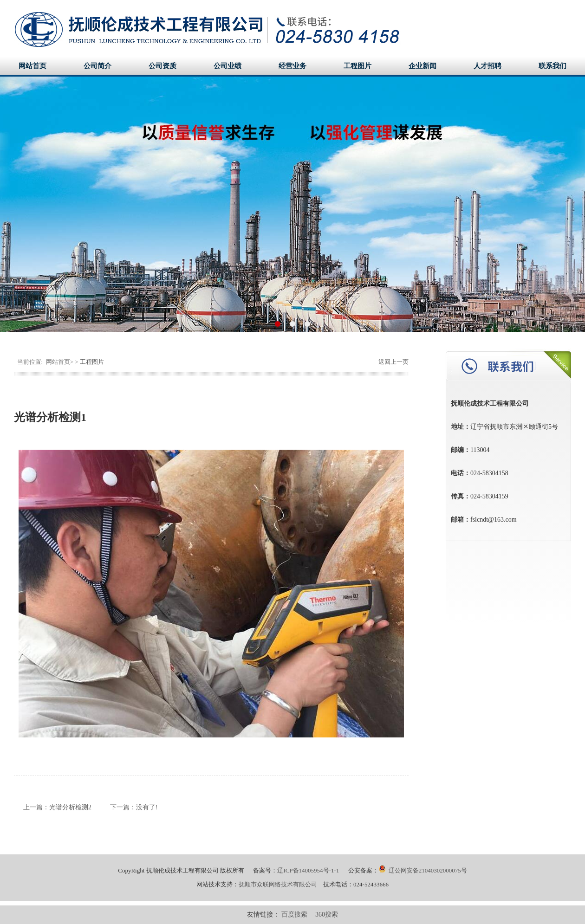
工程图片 (357, 66)
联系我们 (552, 66)
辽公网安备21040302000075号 (423, 870)
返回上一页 (393, 362)
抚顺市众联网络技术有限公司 (278, 884)
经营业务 (292, 66)
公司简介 (97, 66)
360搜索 (327, 914)
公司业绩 (227, 66)
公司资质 (162, 66)
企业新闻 (422, 66)
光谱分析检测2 (70, 807)
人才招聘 (487, 66)
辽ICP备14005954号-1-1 (308, 870)
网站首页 (32, 66)
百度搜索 (294, 914)
